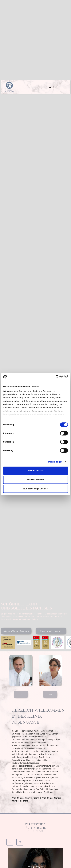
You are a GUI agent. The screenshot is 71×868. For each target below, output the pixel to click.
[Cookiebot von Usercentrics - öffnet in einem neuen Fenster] (56, 377)
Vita (21, 694)
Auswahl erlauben (35, 480)
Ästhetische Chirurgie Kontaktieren (16, 631)
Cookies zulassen (36, 470)
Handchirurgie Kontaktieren (51, 631)
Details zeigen (55, 462)
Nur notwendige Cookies (36, 489)
